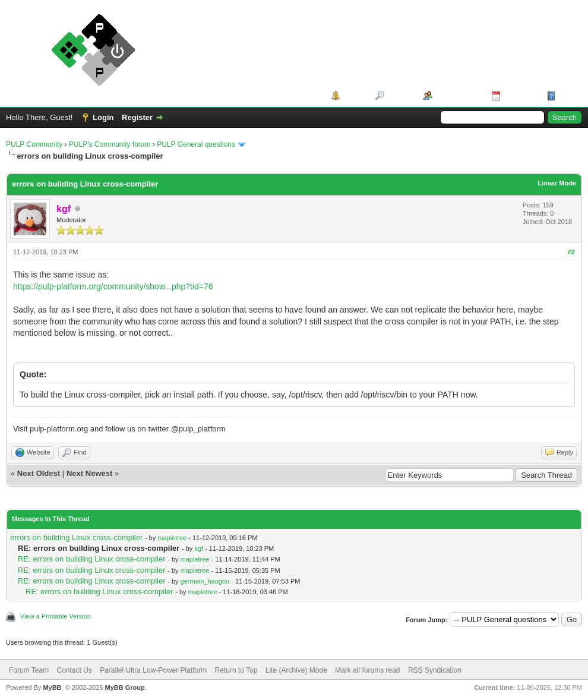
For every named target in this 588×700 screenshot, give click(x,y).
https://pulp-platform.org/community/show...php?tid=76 (113, 286)
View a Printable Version (56, 616)
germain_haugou (205, 581)
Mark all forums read (367, 670)
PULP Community (34, 144)
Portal (354, 95)
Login (103, 117)
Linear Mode (557, 183)
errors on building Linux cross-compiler (76, 537)
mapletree (172, 538)
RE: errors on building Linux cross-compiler (92, 559)
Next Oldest (39, 473)
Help (567, 95)
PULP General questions (196, 144)
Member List (458, 95)
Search (399, 95)
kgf (199, 548)
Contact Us (74, 670)
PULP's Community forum (110, 144)
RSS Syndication (435, 670)
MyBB (52, 688)
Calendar (520, 95)
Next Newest (89, 473)
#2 (571, 252)
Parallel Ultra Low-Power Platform (153, 670)
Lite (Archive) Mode (296, 670)
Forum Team (29, 670)
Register (137, 117)
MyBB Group (124, 688)
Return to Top (236, 670)
